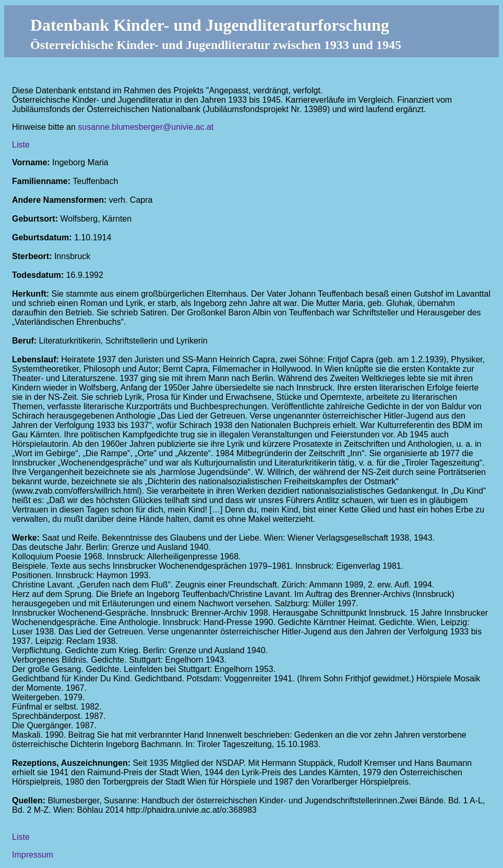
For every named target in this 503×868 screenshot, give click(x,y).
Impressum (33, 855)
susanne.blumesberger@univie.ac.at (146, 127)
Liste (21, 145)
